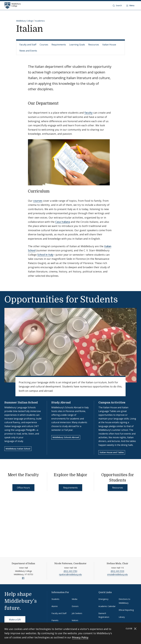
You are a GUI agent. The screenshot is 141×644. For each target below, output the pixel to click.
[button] (117, 6)
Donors (75, 606)
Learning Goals (77, 45)
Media (74, 599)
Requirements (59, 45)
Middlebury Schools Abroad (66, 437)
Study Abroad (61, 403)
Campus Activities (112, 403)
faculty (88, 113)
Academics (40, 21)
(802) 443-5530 (117, 571)
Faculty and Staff (28, 45)
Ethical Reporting (126, 610)
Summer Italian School (21, 403)
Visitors (75, 620)
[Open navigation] (130, 6)
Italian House (109, 45)
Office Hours (23, 488)
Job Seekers (77, 613)
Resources (94, 45)
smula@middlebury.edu (117, 574)
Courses (44, 45)
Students (55, 599)
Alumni (55, 606)
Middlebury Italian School (18, 449)
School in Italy (45, 255)
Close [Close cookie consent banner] (131, 629)
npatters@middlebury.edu (70, 574)
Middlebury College (25, 21)
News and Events (28, 51)
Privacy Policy (80, 637)
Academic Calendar (107, 606)
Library (122, 617)
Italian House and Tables (112, 452)
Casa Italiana (63, 222)
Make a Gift (15, 620)
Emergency (103, 599)
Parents (55, 620)
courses (38, 201)
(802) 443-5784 (70, 571)
